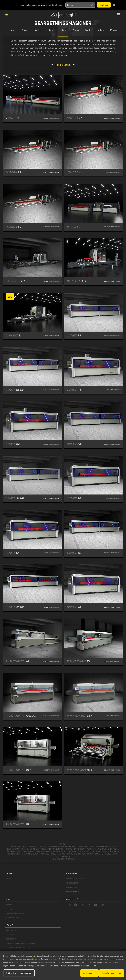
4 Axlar (38, 30)
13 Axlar (76, 30)
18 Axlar (101, 30)
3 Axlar (25, 30)
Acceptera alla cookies (112, 973)
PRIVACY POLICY (11, 930)
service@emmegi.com (13, 909)
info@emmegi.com (12, 917)
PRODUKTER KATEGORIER (75, 879)
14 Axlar (88, 30)
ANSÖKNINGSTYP (72, 883)
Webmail (9, 905)
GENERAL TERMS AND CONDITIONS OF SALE (21, 943)
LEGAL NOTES (11, 935)
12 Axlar (63, 30)
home (63, 844)
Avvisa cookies (89, 973)
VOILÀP (8, 879)
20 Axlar (114, 30)
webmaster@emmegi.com (15, 913)
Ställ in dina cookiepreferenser (19, 973)
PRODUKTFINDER (72, 887)
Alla (12, 30)
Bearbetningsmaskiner (63, 859)
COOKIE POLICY (11, 939)
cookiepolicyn (35, 959)
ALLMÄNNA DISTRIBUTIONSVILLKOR (18, 947)
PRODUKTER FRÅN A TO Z (75, 892)
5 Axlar (50, 30)
